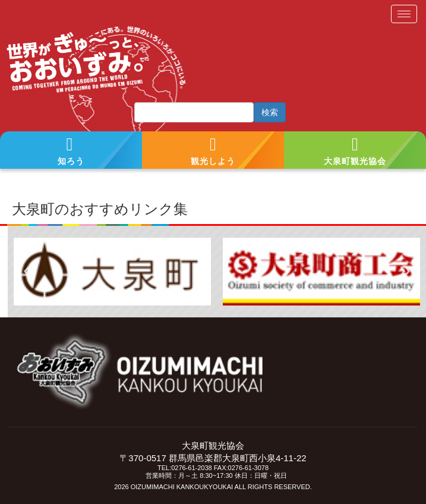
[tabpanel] (112, 272)
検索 (270, 112)
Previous (29, 272)
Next (405, 272)
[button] (71, 150)
